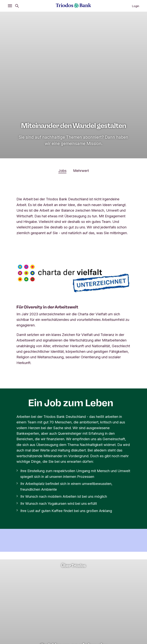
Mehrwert (81, 171)
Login (136, 6)
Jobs (62, 171)
